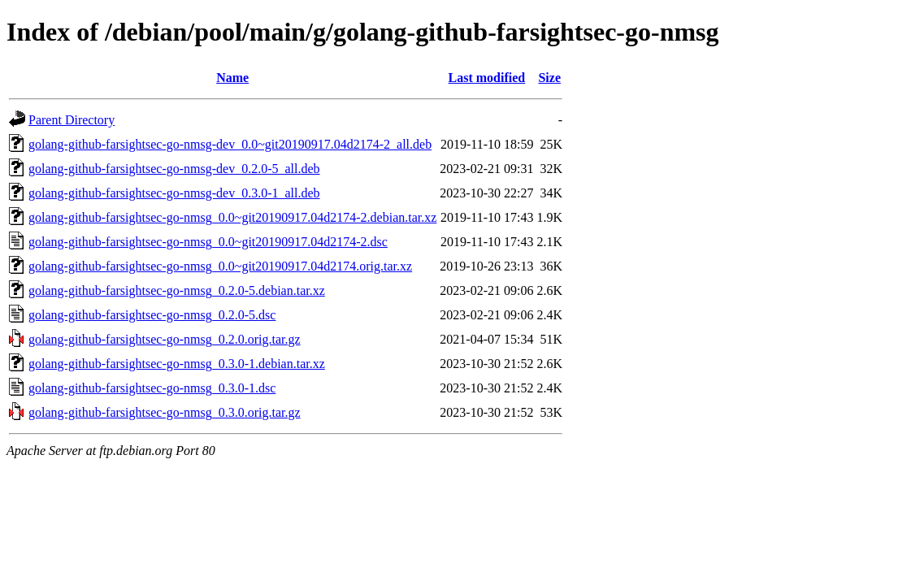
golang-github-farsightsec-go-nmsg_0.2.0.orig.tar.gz (165, 339)
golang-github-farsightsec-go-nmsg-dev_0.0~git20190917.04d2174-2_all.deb (230, 144)
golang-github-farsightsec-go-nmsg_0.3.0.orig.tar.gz (165, 412)
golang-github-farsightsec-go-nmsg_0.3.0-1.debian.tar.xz (177, 364)
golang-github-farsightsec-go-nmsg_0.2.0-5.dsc (152, 315)
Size (549, 78)
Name (232, 78)
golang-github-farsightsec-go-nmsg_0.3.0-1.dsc (152, 388)
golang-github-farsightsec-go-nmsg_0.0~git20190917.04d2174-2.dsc (208, 242)
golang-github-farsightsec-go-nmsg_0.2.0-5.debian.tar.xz (177, 290)
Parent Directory (72, 120)
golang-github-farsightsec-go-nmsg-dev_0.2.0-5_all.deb (174, 169)
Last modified (487, 78)
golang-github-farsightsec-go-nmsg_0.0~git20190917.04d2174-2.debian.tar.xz (232, 217)
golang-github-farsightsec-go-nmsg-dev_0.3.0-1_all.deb (174, 193)
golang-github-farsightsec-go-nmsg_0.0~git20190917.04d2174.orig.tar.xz (220, 266)
